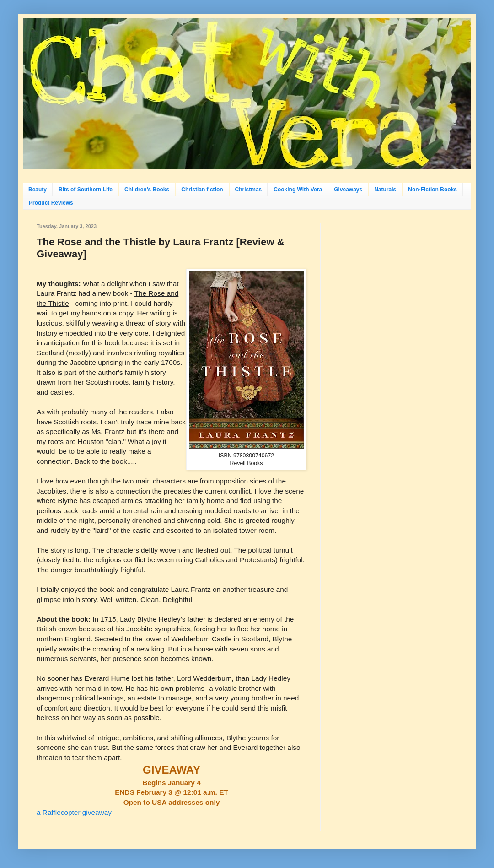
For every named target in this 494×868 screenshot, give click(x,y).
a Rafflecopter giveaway (74, 812)
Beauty (38, 190)
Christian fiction (202, 190)
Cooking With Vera (298, 190)
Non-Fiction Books (432, 190)
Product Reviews (51, 203)
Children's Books (147, 190)
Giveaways (348, 190)
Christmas (249, 190)
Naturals (385, 190)
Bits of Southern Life (86, 190)
